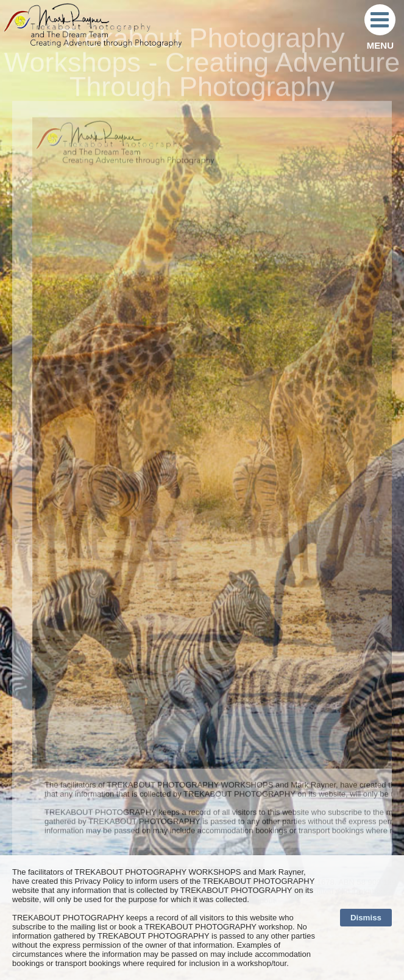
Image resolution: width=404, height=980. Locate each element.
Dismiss (366, 918)
